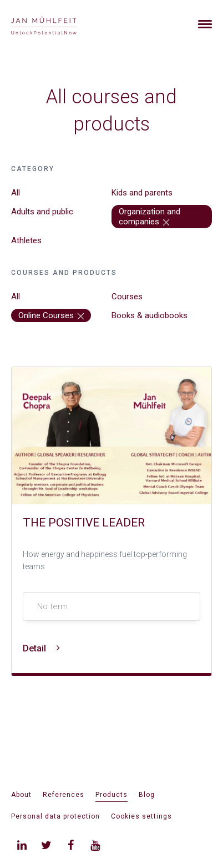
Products (111, 795)
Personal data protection (55, 816)
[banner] (57, 24)
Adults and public (42, 212)
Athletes (26, 240)
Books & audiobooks (149, 315)
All (16, 193)
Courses (127, 297)
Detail (41, 648)
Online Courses (51, 315)
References (64, 795)
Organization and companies (149, 217)
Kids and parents (142, 193)
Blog (147, 795)
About (21, 795)
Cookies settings (141, 816)
